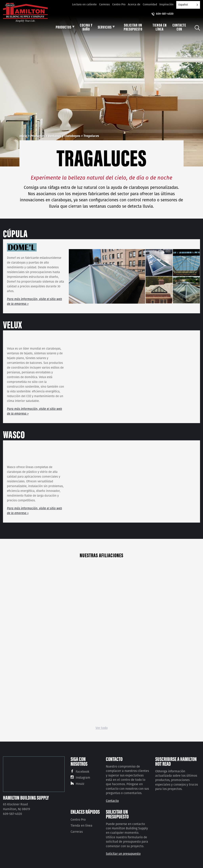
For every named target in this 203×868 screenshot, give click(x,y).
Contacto (112, 801)
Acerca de (134, 4)
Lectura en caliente (84, 4)
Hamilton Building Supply (26, 797)
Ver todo (102, 728)
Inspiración (166, 4)
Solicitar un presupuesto (123, 854)
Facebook (82, 772)
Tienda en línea (81, 825)
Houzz (80, 784)
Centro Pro (119, 4)
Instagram (83, 778)
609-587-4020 (165, 14)
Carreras (104, 4)
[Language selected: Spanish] (188, 5)
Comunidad (150, 4)
